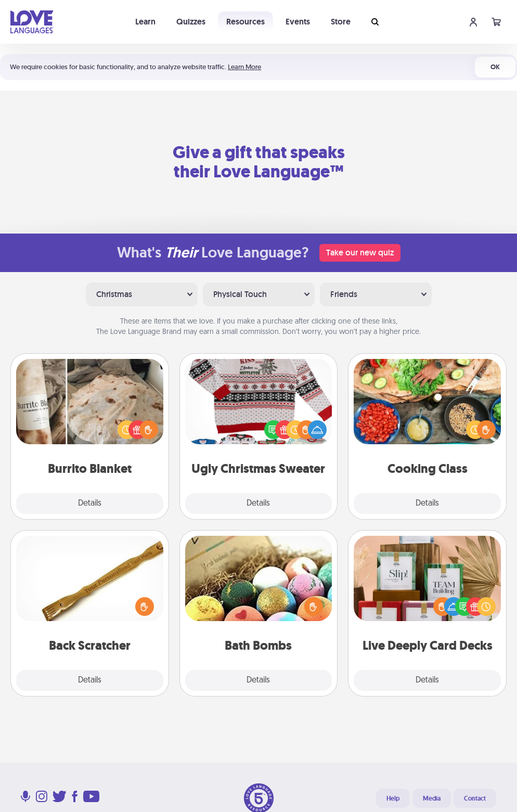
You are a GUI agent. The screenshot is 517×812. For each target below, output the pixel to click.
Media (432, 798)
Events (298, 22)
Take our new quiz (360, 253)
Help (393, 798)
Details (90, 504)
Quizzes (191, 22)
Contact (475, 798)
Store (341, 22)
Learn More (244, 67)
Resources (245, 22)
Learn (145, 22)
